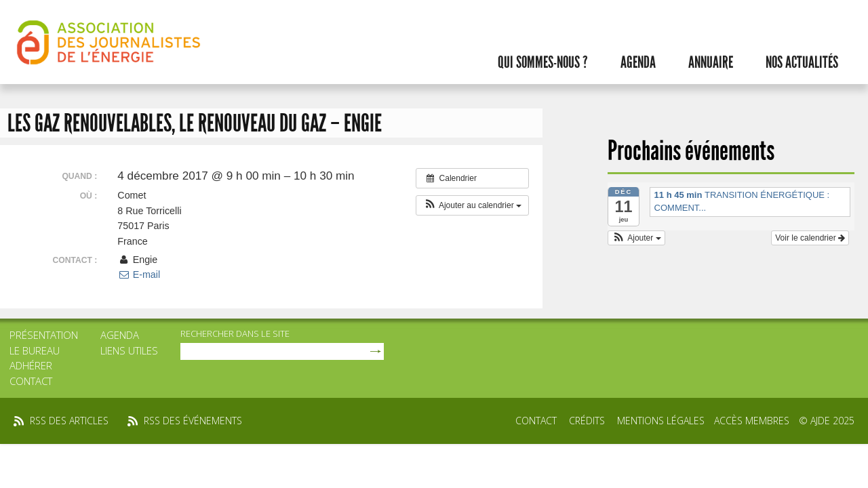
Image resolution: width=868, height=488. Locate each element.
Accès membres (752, 421)
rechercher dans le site (235, 333)
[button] (472, 205)
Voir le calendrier (810, 238)
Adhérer (31, 365)
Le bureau (35, 350)
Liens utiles (129, 350)
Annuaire (711, 62)
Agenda (638, 62)
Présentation (44, 335)
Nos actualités (802, 62)
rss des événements (193, 421)
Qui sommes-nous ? (543, 62)
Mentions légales (661, 421)
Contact (31, 381)
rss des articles (69, 421)
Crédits (587, 421)
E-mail (139, 274)
